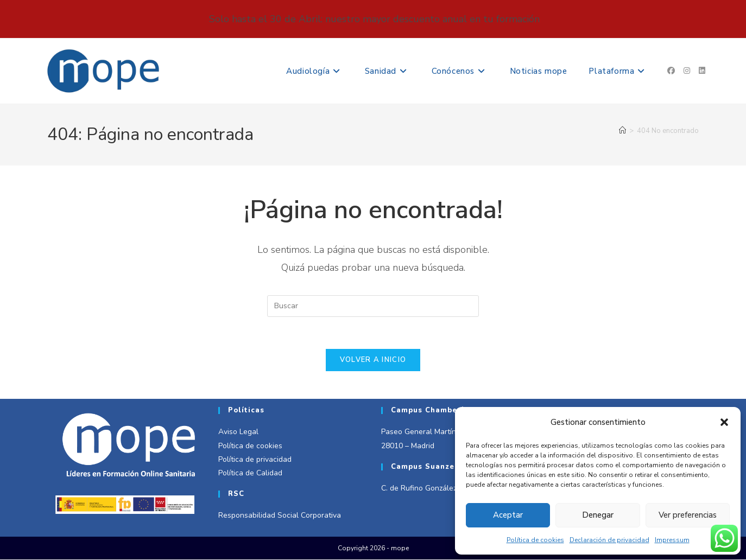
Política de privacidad (255, 460)
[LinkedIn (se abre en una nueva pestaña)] (702, 71)
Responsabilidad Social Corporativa (280, 516)
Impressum (672, 540)
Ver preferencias (688, 515)
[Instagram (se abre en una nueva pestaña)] (687, 71)
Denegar (598, 515)
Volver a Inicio (373, 361)
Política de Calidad (250, 474)
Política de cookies (535, 540)
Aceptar (508, 515)
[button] (724, 422)
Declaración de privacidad (609, 540)
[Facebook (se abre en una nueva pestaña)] (671, 71)
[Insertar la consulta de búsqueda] (373, 306)
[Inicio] (622, 131)
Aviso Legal (238, 433)
